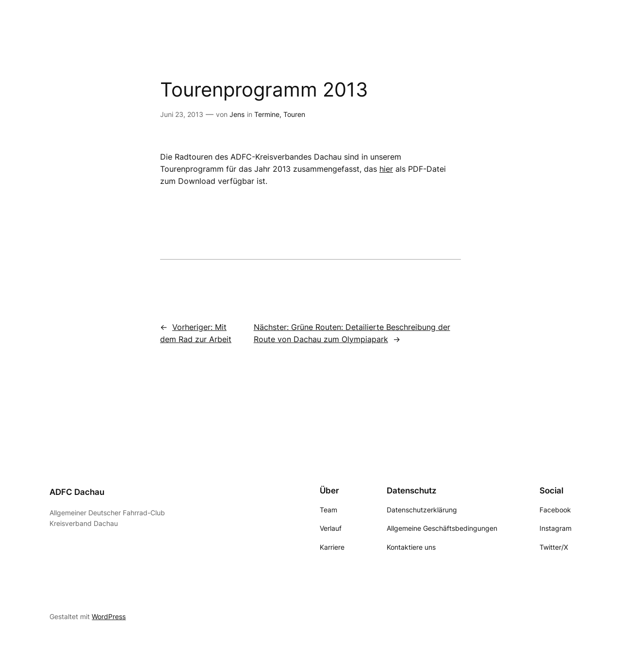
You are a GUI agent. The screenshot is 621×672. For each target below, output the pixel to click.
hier (386, 169)
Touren (294, 114)
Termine (267, 114)
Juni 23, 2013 (182, 114)
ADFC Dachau (77, 492)
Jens (237, 114)
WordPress (109, 616)
